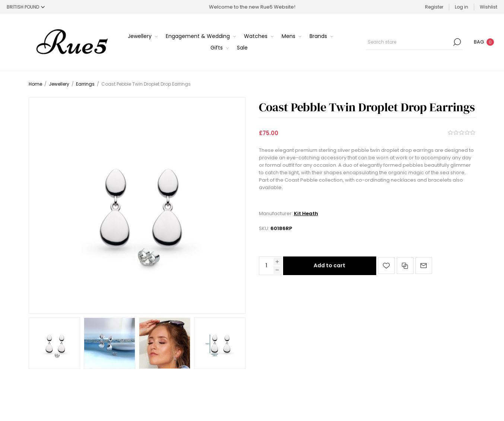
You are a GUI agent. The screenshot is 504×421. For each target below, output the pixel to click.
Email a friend (424, 266)
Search (457, 42)
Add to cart (329, 265)
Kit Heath (306, 213)
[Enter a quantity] (266, 266)
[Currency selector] (26, 7)
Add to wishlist (386, 266)
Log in (462, 7)
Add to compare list (405, 266)
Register (434, 7)
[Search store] (414, 42)
